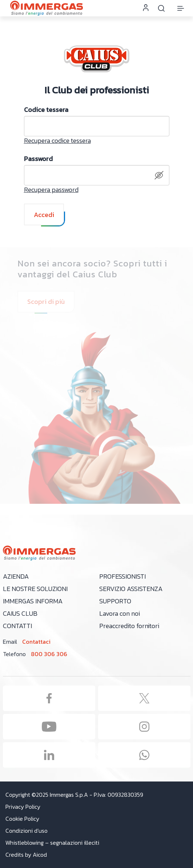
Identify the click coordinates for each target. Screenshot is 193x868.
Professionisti (122, 576)
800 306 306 (49, 654)
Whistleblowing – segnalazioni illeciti (52, 843)
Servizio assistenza (131, 589)
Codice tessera (46, 110)
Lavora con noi (120, 613)
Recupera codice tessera (57, 140)
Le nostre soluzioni (35, 589)
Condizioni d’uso (27, 831)
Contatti (17, 626)
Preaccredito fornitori (129, 626)
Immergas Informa (33, 601)
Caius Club (20, 613)
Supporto (115, 601)
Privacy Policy (23, 807)
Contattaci (36, 642)
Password (38, 159)
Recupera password (51, 190)
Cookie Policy (22, 819)
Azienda (16, 576)
